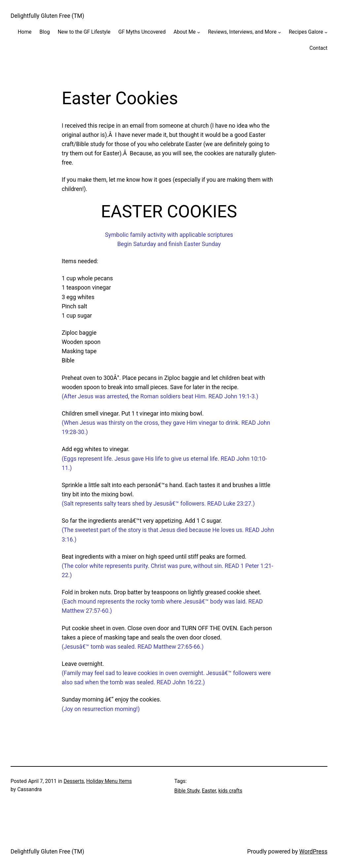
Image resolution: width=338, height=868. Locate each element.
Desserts (74, 781)
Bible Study (187, 791)
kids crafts (230, 791)
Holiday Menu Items (109, 781)
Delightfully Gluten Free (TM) (47, 16)
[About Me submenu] (199, 32)
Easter (209, 791)
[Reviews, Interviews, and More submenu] (279, 32)
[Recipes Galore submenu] (326, 32)
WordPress (313, 852)
